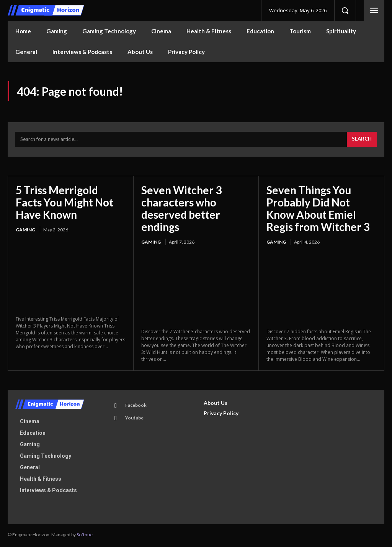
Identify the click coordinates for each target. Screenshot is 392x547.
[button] (345, 10)
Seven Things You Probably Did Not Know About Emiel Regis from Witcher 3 (318, 209)
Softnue (85, 536)
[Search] (362, 141)
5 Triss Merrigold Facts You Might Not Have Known (65, 203)
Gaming (25, 231)
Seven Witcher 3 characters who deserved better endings (181, 209)
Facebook (136, 406)
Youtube (134, 419)
